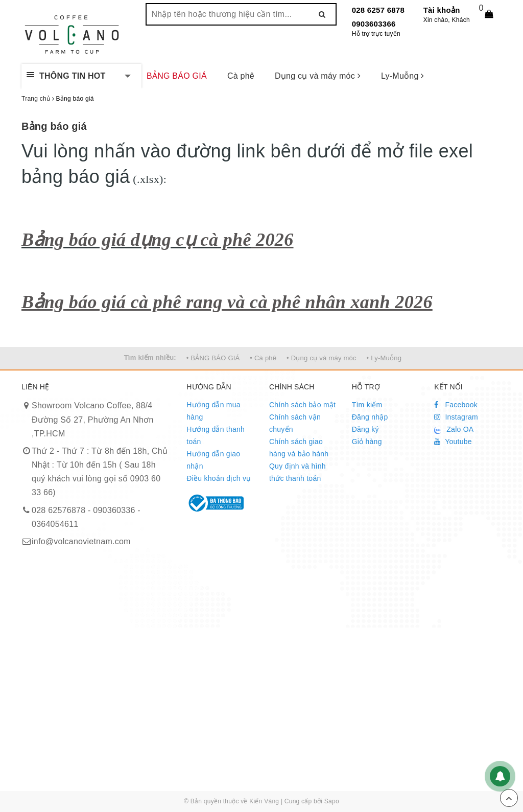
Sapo (332, 801)
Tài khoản (442, 10)
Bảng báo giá (54, 126)
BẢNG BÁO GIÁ (177, 76)
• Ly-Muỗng (384, 358)
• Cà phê (263, 358)
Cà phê (241, 76)
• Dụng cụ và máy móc (322, 358)
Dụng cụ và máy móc (318, 76)
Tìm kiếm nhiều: (150, 357)
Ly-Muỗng (403, 76)
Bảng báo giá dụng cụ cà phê (136, 240)
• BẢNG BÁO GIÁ (213, 358)
